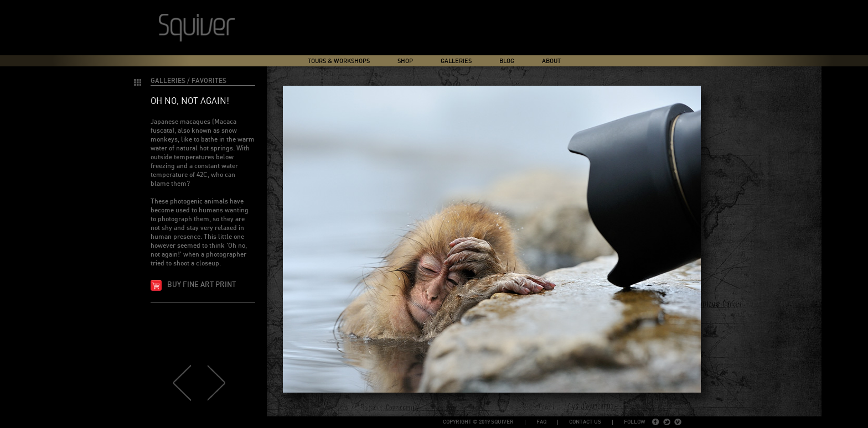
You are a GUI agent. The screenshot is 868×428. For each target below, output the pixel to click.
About (551, 61)
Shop (405, 61)
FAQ (541, 422)
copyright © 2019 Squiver (478, 422)
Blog (507, 61)
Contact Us (585, 422)
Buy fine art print (201, 285)
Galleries (456, 61)
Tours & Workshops (339, 61)
